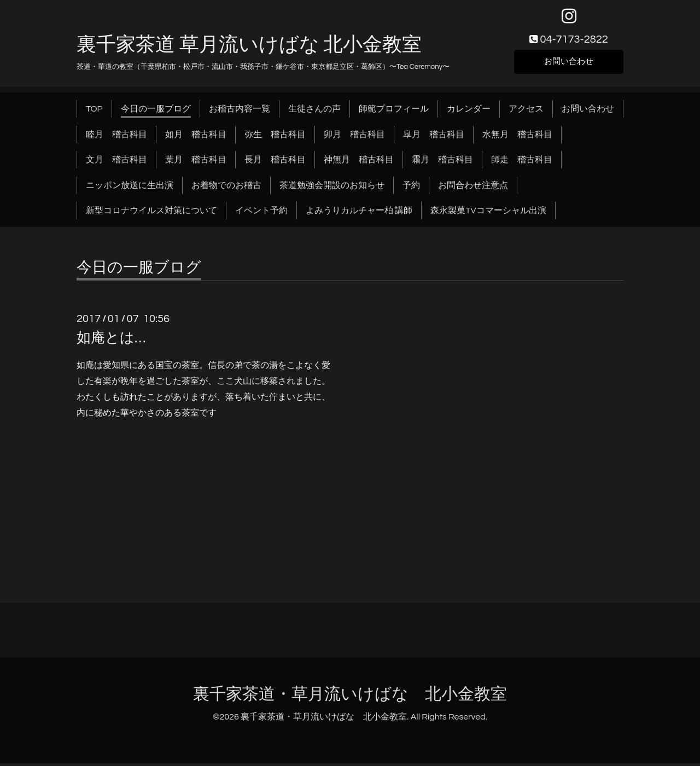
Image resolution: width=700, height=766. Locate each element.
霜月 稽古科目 (442, 162)
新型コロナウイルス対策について (151, 213)
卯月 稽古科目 (354, 137)
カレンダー (469, 112)
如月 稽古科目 (196, 137)
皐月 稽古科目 (434, 137)
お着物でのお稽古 (226, 188)
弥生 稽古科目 (275, 137)
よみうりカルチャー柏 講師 (359, 213)
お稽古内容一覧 (240, 112)
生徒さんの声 (314, 112)
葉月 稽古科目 (196, 162)
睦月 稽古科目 (116, 137)
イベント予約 (261, 213)
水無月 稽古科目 (517, 137)
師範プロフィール (394, 112)
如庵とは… (111, 341)
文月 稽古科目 (116, 162)
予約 (411, 188)
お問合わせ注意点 (473, 188)
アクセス (526, 112)
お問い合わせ (569, 63)
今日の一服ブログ (156, 112)
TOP (94, 112)
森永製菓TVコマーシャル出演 (488, 213)
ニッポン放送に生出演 (130, 188)
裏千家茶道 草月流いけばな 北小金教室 (249, 48)
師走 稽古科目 (522, 162)
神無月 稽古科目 (359, 162)
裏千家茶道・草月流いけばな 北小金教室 (350, 697)
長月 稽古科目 (275, 162)
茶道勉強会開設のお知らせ (332, 188)
